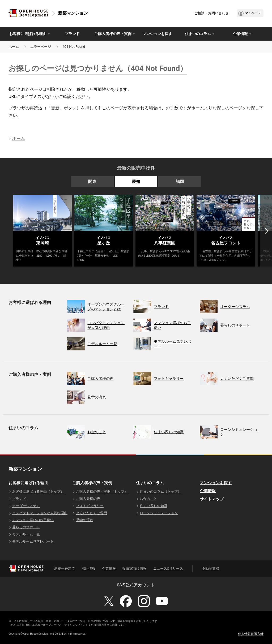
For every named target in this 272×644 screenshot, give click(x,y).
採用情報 (88, 568)
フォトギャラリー (90, 506)
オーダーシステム (26, 506)
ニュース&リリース (168, 568)
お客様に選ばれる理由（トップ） (38, 491)
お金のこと (148, 499)
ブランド (72, 34)
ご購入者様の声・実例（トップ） (102, 491)
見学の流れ (85, 520)
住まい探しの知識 (154, 506)
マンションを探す (157, 34)
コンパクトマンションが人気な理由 (40, 513)
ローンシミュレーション (159, 513)
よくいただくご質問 (92, 513)
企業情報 (208, 491)
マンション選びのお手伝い (33, 520)
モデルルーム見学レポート (33, 541)
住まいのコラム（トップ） (160, 491)
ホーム (14, 47)
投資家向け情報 (135, 568)
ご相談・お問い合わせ (211, 13)
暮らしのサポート (26, 527)
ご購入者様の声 (88, 499)
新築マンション (73, 13)
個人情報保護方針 (251, 634)
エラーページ (41, 47)
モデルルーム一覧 (26, 534)
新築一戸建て (65, 568)
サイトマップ (212, 499)
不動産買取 (211, 568)
